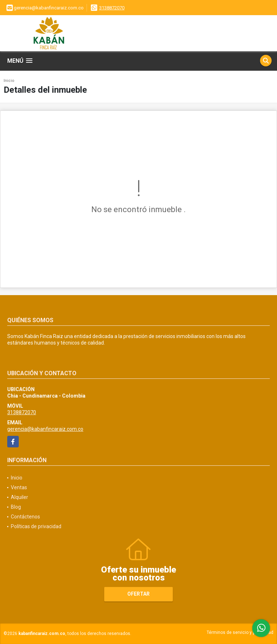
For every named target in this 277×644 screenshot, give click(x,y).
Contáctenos (25, 517)
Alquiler (19, 497)
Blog (16, 507)
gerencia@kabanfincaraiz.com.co (45, 429)
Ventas (19, 487)
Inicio (9, 81)
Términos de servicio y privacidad (240, 632)
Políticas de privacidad (36, 526)
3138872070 (112, 8)
